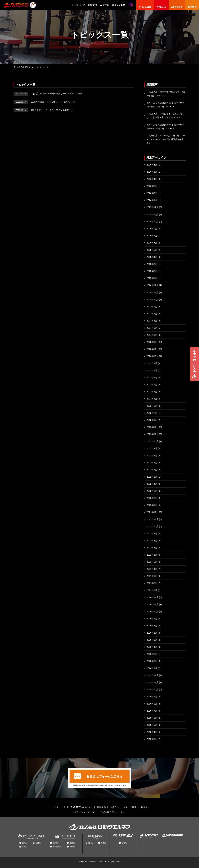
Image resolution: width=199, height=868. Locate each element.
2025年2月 (152, 271)
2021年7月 (152, 548)
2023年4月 (152, 399)
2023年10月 (153, 356)
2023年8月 (152, 370)
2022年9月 (152, 448)
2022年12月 (153, 427)
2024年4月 (152, 321)
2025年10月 (153, 222)
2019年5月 (152, 725)
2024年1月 (152, 335)
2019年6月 (152, 718)
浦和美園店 (57, 847)
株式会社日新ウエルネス (113, 812)
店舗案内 (92, 5)
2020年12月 (153, 597)
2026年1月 (152, 200)
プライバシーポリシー (85, 812)
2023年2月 (152, 413)
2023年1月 (152, 420)
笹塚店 (124, 843)
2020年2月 (152, 661)
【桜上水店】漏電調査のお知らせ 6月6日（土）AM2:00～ (166, 94)
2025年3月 (152, 264)
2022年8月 (152, 455)
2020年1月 (152, 668)
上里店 (38, 843)
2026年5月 (152, 172)
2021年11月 (153, 519)
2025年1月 (152, 278)
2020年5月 (152, 640)
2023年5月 (152, 392)
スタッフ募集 (118, 5)
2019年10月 (153, 689)
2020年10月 (153, 611)
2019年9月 (152, 697)
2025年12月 (153, 207)
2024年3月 (152, 328)
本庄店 (103, 843)
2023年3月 (152, 406)
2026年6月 (152, 165)
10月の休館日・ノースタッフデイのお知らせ (44, 102)
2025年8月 (152, 236)
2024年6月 (152, 314)
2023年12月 (153, 342)
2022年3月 (152, 491)
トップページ (78, 5)
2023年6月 (152, 385)
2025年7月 (152, 243)
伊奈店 (55, 843)
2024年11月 (153, 292)
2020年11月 (153, 604)
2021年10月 (153, 526)
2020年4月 (152, 647)
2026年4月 (152, 179)
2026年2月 (152, 193)
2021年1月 (152, 590)
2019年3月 (152, 739)
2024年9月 (152, 307)
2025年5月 (152, 250)
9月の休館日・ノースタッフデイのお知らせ (44, 110)
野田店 (72, 847)
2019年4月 (152, 732)
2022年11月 (153, 434)
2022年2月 (152, 498)
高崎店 (25, 847)
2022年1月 (152, 505)
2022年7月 (152, 463)
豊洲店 (25, 843)
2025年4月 (152, 257)
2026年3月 (152, 186)
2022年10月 (153, 441)
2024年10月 (153, 300)
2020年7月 (152, 626)
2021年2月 (152, 583)
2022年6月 (152, 470)
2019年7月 (152, 711)
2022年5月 (152, 477)
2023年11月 (153, 349)
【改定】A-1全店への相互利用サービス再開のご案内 (48, 93)
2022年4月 (152, 484)
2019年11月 (153, 682)
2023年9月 (152, 363)
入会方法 (104, 5)
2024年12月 (153, 285)
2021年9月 (152, 533)
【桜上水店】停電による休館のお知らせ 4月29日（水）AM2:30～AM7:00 (165, 116)
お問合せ (145, 807)
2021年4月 (152, 569)
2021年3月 (152, 576)
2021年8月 (152, 541)
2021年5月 (152, 562)
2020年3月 (152, 654)
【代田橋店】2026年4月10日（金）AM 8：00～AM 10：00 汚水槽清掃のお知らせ (166, 139)
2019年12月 (153, 675)
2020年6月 (152, 633)
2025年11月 (153, 214)
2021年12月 (153, 512)
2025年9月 (152, 229)
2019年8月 (152, 704)
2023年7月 (152, 378)
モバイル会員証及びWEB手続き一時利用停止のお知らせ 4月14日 (166, 127)
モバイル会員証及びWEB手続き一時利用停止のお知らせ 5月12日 (166, 105)
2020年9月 (152, 619)
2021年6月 (152, 555)
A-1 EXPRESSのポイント (80, 807)
